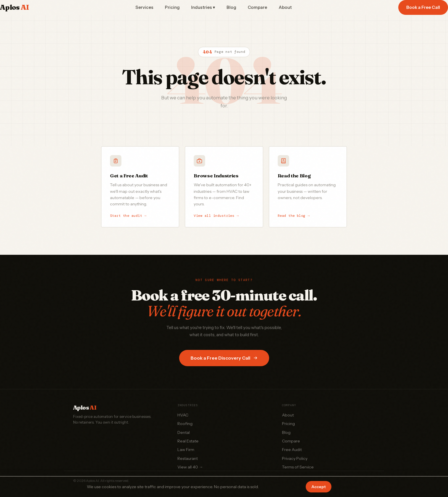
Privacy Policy (295, 458)
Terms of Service (298, 467)
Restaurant (188, 458)
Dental (184, 432)
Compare (257, 7)
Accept (319, 487)
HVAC (183, 415)
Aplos (14, 7)
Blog (231, 7)
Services (144, 7)
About (285, 7)
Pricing (172, 7)
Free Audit (292, 450)
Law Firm (186, 450)
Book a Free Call (423, 7)
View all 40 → (190, 467)
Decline (347, 487)
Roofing (185, 424)
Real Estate (188, 441)
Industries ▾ (203, 7)
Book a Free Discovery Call (224, 358)
